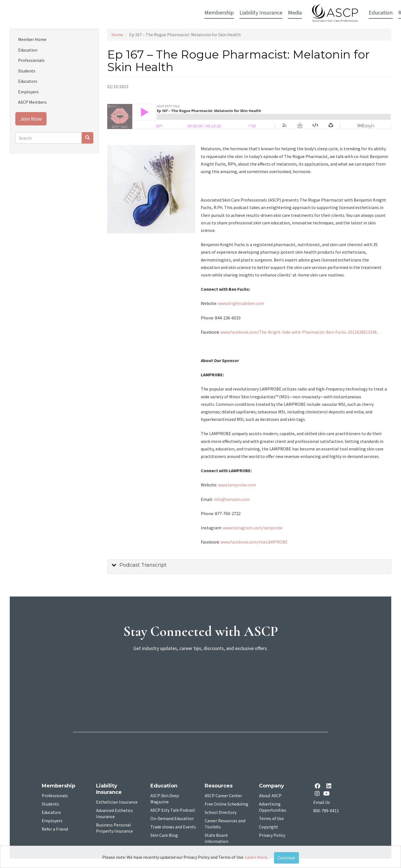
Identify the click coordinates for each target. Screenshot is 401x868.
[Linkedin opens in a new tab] (330, 786)
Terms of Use (271, 819)
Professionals (31, 60)
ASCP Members (32, 102)
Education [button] (245, 13)
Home (117, 35)
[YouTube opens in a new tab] (328, 793)
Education (28, 50)
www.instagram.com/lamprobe (253, 528)
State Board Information (217, 838)
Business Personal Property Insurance (114, 828)
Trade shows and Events (173, 827)
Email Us (322, 802)
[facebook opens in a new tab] (319, 786)
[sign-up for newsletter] (200, 678)
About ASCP (270, 796)
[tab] (249, 567)
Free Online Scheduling (227, 804)
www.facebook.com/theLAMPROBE (254, 542)
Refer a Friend (55, 829)
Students (27, 71)
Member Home (32, 39)
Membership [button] (84, 13)
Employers (28, 92)
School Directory (221, 813)
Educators (28, 81)
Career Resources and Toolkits (225, 824)
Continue (286, 858)
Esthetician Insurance (117, 802)
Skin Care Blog (164, 835)
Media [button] (160, 13)
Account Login (312, 13)
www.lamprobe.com (237, 485)
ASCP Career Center (223, 796)
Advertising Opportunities (273, 807)
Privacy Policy (272, 835)
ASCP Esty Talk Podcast (173, 810)
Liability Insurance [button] (126, 13)
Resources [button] (275, 13)
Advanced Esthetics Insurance (114, 814)
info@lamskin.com (232, 499)
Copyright (269, 827)
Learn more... (257, 857)
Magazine (165, 799)
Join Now (31, 119)
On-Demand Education (172, 819)
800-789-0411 (326, 811)
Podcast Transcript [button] (143, 565)
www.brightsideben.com (241, 303)
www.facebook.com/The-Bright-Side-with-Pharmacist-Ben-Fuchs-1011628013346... (300, 332)
